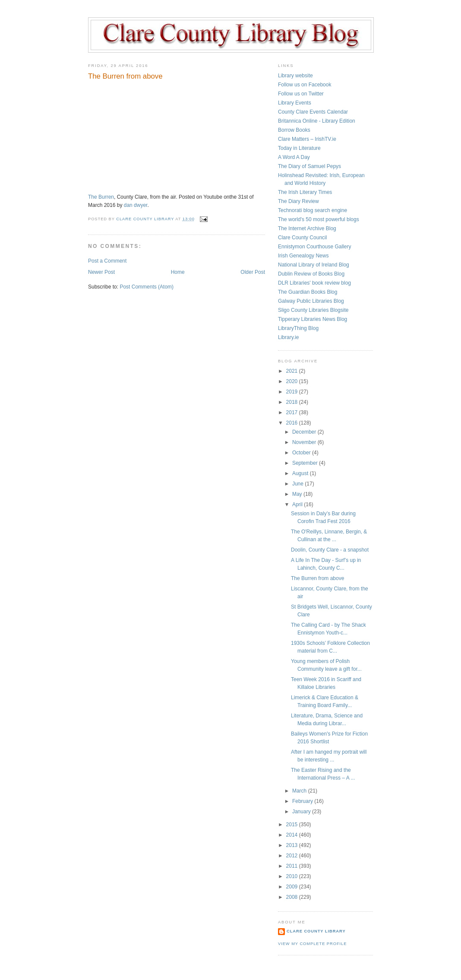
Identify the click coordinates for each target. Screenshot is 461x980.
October (302, 453)
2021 (293, 371)
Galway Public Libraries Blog (311, 301)
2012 (293, 856)
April (298, 504)
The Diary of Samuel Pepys (309, 166)
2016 (293, 423)
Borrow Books (294, 130)
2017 (293, 412)
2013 (293, 845)
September (306, 463)
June (298, 484)
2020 (293, 381)
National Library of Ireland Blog (314, 265)
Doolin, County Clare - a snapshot (330, 550)
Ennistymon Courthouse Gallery (314, 247)
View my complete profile (312, 944)
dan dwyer (136, 205)
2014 (293, 835)
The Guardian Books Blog (308, 292)
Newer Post (101, 272)
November (305, 442)
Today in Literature (299, 148)
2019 (293, 392)
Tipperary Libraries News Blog (313, 319)
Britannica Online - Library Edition (317, 121)
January (302, 812)
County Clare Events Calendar (313, 112)
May (298, 494)
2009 (293, 887)
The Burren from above (317, 578)
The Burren (101, 197)
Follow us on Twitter (301, 94)
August (301, 473)
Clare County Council (302, 238)
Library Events (295, 103)
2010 (293, 876)
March (300, 791)
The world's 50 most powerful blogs (319, 219)
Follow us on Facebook (305, 85)
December (305, 432)
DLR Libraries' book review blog (314, 283)
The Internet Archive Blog (307, 228)
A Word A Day (294, 157)
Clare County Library (316, 931)
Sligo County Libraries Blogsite (313, 310)
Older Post (253, 272)
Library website (295, 76)
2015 (293, 825)
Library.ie (288, 337)
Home (178, 272)
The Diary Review (298, 201)
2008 (293, 897)
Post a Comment (107, 261)
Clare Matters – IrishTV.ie (307, 139)
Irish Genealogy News (303, 256)
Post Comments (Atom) (147, 287)
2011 (293, 866)
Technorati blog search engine (313, 210)
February (303, 801)
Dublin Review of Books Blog (311, 274)
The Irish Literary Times (305, 192)
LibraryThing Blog (298, 328)
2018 (293, 402)
